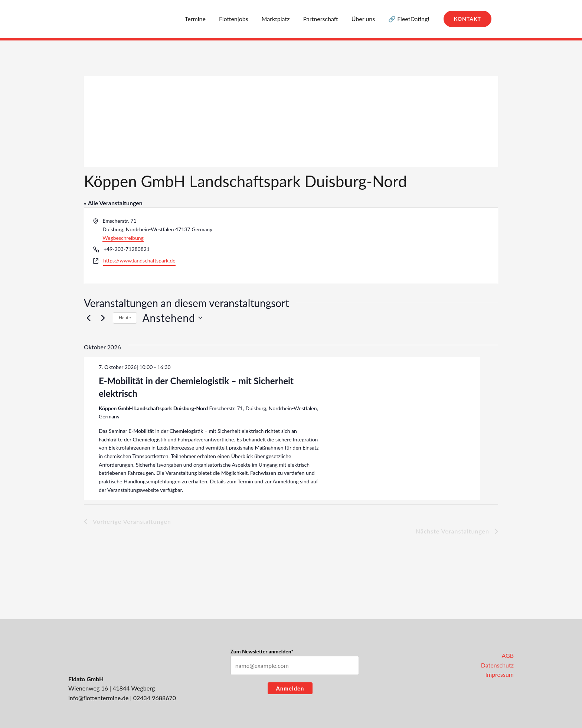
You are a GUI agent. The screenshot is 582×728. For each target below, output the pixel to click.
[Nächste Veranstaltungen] (103, 318)
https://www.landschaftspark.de (139, 260)
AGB (508, 655)
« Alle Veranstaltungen (113, 203)
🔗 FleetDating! (410, 19)
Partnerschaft (324, 19)
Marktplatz (281, 19)
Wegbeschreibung (123, 238)
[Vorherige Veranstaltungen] (88, 318)
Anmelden (290, 688)
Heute (125, 318)
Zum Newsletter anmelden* (262, 651)
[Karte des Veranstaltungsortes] (394, 246)
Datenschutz (497, 665)
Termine (203, 19)
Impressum (500, 674)
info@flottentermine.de (98, 698)
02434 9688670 (155, 698)
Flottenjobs (240, 19)
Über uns (365, 19)
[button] (467, 19)
